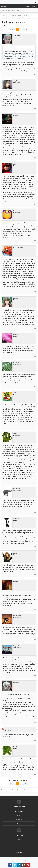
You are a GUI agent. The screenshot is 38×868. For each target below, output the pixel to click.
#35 (35, 609)
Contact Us (19, 823)
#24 (35, 204)
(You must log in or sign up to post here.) (19, 780)
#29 (35, 386)
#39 (35, 740)
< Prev (11, 30)
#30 (35, 427)
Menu (4, 6)
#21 (35, 74)
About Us (19, 819)
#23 (35, 158)
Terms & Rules (19, 844)
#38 (35, 723)
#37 (35, 676)
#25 (35, 241)
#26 (35, 292)
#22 (35, 109)
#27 (35, 328)
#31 (35, 482)
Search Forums (6, 10)
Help (19, 840)
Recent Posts (15, 10)
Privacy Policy (19, 852)
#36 (35, 639)
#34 (35, 575)
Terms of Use (19, 848)
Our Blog (19, 815)
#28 (35, 356)
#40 (35, 775)
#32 (35, 512)
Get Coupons (19, 811)
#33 (35, 547)
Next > (27, 30)
